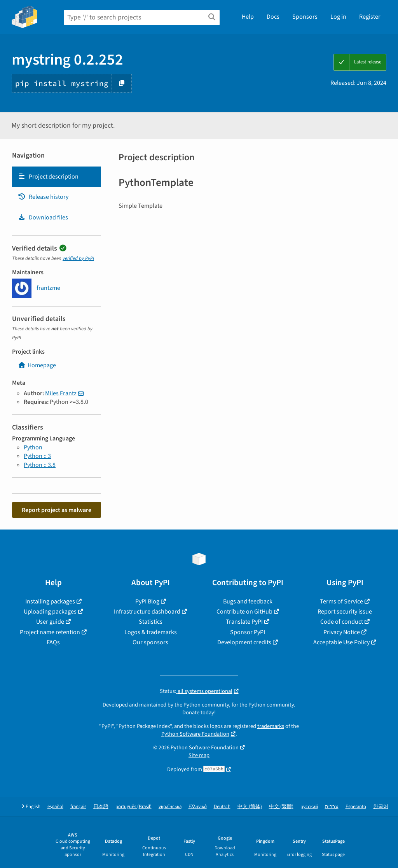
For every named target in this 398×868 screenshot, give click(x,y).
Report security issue (345, 612)
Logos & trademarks (151, 632)
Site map (199, 755)
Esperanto (356, 807)
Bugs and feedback (248, 601)
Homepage (37, 365)
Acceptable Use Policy (341, 642)
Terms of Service (341, 601)
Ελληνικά (198, 807)
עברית (332, 807)
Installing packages (50, 601)
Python (33, 447)
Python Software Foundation (195, 734)
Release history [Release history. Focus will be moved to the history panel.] (43, 197)
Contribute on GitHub (244, 612)
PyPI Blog (147, 601)
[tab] (57, 177)
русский (309, 807)
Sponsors (305, 17)
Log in (338, 17)
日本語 (101, 807)
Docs (273, 17)
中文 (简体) (250, 807)
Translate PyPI (244, 622)
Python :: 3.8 (40, 465)
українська (170, 807)
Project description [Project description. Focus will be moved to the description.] (48, 177)
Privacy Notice (342, 632)
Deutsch (222, 807)
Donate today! (199, 713)
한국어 (381, 807)
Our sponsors (150, 642)
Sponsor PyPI (248, 632)
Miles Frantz (61, 393)
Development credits (244, 642)
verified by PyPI (78, 258)
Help (248, 17)
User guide (50, 622)
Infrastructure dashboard (147, 612)
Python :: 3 (37, 456)
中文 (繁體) (281, 807)
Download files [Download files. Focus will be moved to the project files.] (43, 217)
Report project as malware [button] (57, 510)
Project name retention (50, 632)
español (55, 807)
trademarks (271, 726)
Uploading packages (50, 612)
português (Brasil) (134, 807)
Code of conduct (342, 622)
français (78, 807)
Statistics (151, 622)
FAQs (53, 642)
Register (370, 17)
